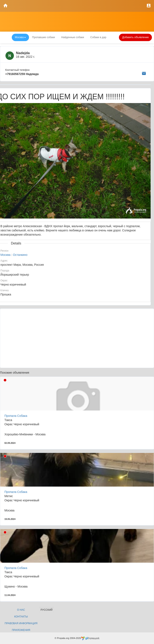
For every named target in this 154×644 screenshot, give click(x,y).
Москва (5, 255)
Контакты (21, 617)
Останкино (20, 255)
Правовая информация (21, 623)
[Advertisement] (77, 338)
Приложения (21, 630)
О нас (21, 610)
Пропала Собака (16, 416)
